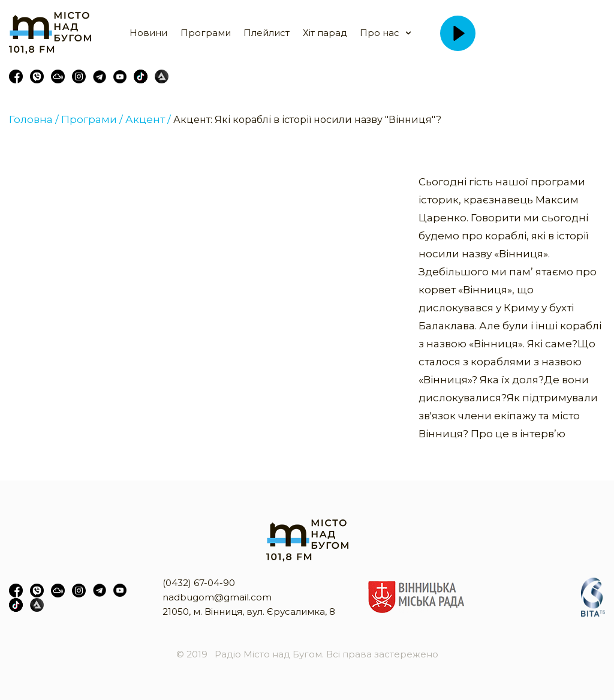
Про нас (380, 33)
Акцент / (148, 119)
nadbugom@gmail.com (217, 597)
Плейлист (267, 33)
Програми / (92, 119)
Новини (148, 33)
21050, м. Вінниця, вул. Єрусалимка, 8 (249, 612)
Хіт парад (325, 33)
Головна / (34, 119)
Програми (206, 33)
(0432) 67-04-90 (199, 583)
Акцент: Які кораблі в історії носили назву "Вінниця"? (307, 120)
